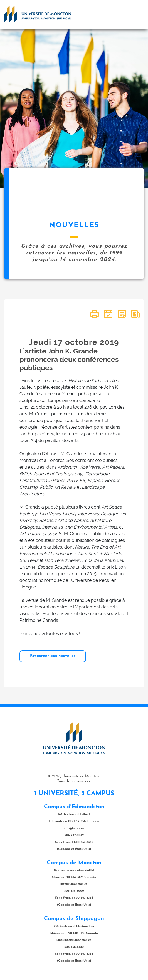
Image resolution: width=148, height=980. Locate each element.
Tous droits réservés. (74, 781)
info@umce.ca (74, 828)
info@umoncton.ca (74, 884)
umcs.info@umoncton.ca (74, 940)
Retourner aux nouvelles (53, 656)
